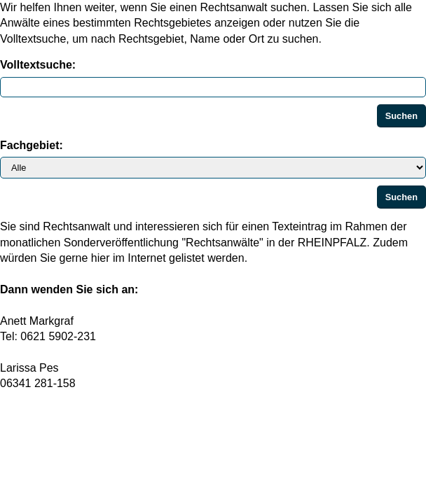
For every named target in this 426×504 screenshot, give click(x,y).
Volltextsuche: (38, 65)
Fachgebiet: (32, 145)
